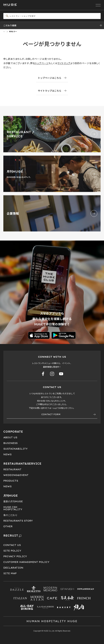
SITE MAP (10, 573)
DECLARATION (13, 568)
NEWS (7, 454)
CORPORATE (13, 432)
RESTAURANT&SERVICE (22, 464)
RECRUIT (12, 536)
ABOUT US (10, 437)
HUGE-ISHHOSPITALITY (13, 508)
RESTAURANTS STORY (18, 521)
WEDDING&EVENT (16, 475)
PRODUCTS (11, 481)
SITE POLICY (12, 551)
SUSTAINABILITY (15, 449)
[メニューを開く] (98, 5)
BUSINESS (10, 443)
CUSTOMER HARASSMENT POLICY (26, 562)
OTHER (8, 526)
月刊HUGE (11, 496)
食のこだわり (10, 515)
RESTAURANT (12, 469)
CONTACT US (12, 545)
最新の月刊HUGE (13, 501)
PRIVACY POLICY (15, 556)
